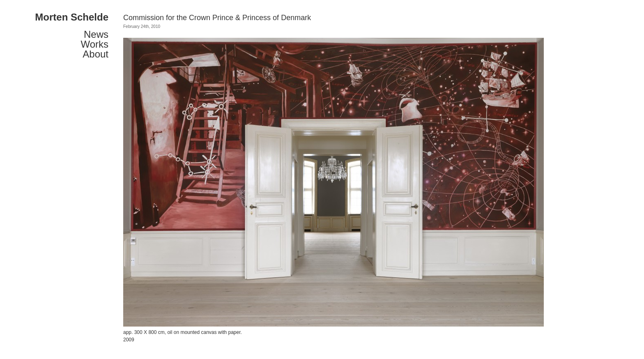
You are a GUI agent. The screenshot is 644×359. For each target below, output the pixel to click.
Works (94, 44)
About (95, 54)
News (96, 35)
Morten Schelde (72, 17)
